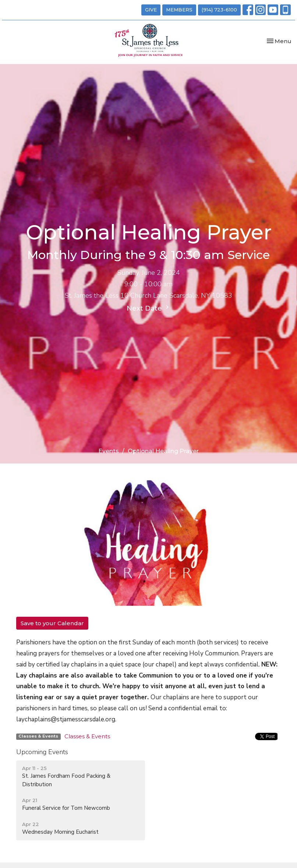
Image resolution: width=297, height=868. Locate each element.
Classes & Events (87, 736)
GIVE (151, 10)
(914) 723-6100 (219, 10)
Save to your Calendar (52, 623)
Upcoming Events (42, 752)
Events (109, 451)
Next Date (149, 308)
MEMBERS (179, 10)
